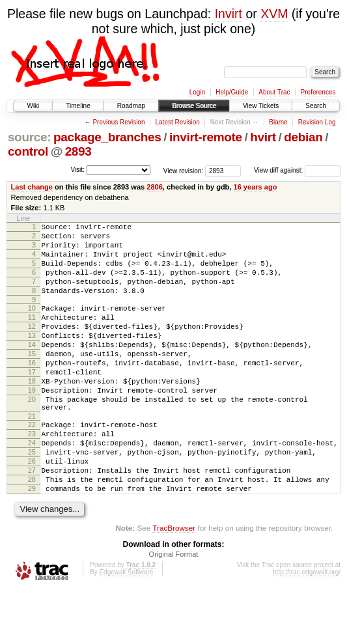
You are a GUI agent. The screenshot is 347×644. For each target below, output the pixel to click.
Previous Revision (118, 122)
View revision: (184, 170)
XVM (274, 14)
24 (32, 486)
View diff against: (297, 170)
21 (32, 455)
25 (32, 497)
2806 (155, 187)
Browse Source (194, 106)
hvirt (263, 137)
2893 (78, 151)
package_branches (107, 137)
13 (32, 357)
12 (32, 346)
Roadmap (131, 106)
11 (32, 335)
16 (32, 390)
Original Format (174, 609)
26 (32, 508)
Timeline (78, 106)
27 (32, 519)
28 (32, 530)
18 (32, 412)
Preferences (318, 92)
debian (303, 137)
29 (32, 541)
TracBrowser (174, 582)
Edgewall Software (126, 627)
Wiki (33, 106)
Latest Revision (177, 122)
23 (32, 475)
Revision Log (317, 122)
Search (316, 106)
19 (32, 423)
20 (32, 434)
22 (32, 464)
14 (32, 368)
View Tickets (261, 106)
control (28, 151)
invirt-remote (206, 137)
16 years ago (256, 187)
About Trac (274, 92)
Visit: (77, 170)
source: (29, 137)
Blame (278, 122)
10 (32, 324)
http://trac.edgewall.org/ (307, 627)
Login (197, 92)
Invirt (229, 14)
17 (32, 401)
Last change (32, 187)
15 (32, 379)
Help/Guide (232, 92)
